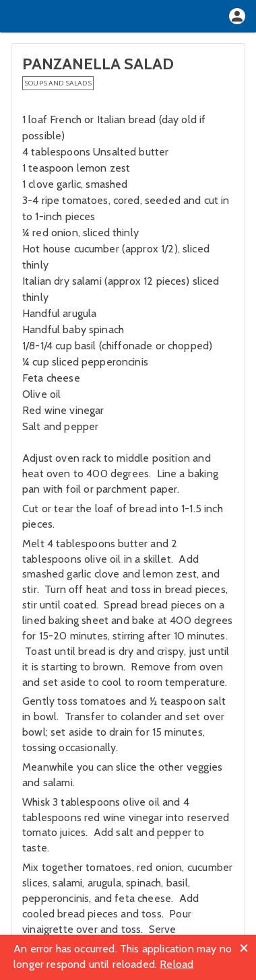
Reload (177, 964)
